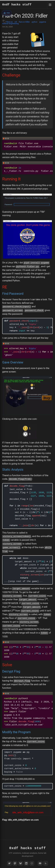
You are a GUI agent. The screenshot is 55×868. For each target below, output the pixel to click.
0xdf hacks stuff (17, 5)
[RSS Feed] (46, 863)
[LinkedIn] (26, 863)
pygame (43, 22)
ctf (16, 22)
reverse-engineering (10, 23)
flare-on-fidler (24, 22)
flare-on (9, 22)
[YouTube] (40, 863)
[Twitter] (9, 863)
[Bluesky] (21, 863)
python (35, 22)
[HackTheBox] (32, 863)
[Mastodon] (15, 863)
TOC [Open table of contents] (8, 13)
